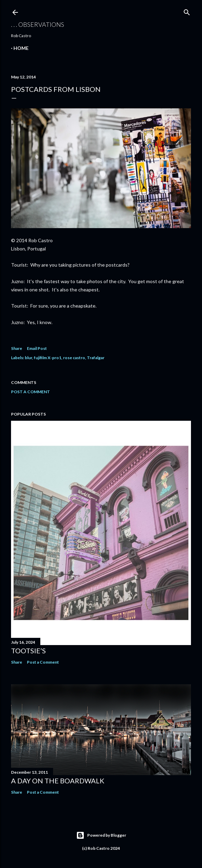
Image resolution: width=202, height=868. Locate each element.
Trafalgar (96, 358)
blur (28, 358)
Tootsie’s (28, 651)
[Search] (187, 11)
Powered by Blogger (101, 835)
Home (21, 48)
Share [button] (17, 348)
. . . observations (38, 24)
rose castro (74, 358)
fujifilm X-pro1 (48, 358)
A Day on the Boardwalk (58, 781)
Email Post (37, 348)
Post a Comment (31, 392)
